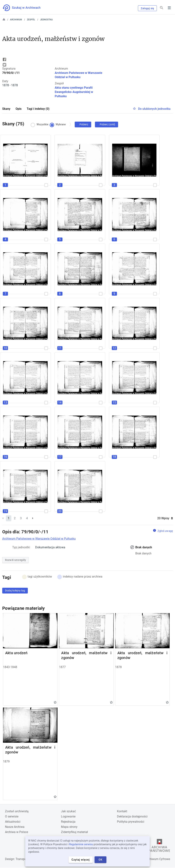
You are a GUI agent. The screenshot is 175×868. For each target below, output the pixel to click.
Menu (169, 8)
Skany (6, 109)
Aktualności (13, 822)
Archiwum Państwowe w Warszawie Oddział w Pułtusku (39, 539)
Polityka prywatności (131, 822)
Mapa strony (69, 827)
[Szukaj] (162, 8)
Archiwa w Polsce (16, 832)
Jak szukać (68, 811)
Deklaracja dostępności (132, 816)
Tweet (4, 65)
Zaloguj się (147, 8)
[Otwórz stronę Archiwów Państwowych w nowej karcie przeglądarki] (159, 846)
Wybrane (59, 124)
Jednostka (46, 20)
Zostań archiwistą (17, 811)
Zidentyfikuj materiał (74, 832)
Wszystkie (41, 124)
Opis (19, 109)
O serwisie (12, 816)
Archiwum (16, 20)
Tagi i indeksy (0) (38, 109)
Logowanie (68, 816)
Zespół (31, 20)
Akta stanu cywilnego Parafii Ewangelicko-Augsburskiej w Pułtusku (74, 92)
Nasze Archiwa (15, 827)
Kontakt (122, 811)
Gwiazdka (55, 702)
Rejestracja (68, 822)
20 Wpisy (165, 518)
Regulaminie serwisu (81, 844)
